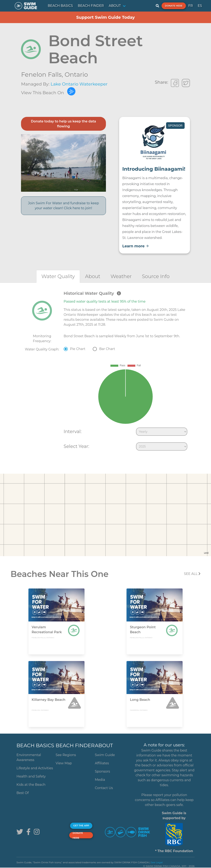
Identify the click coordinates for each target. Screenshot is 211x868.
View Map (64, 763)
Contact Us (104, 788)
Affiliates (102, 763)
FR (191, 6)
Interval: (73, 431)
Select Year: (76, 446)
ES (200, 6)
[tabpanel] (105, 372)
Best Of (23, 793)
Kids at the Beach (31, 785)
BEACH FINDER (91, 6)
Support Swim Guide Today (105, 17)
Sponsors (102, 771)
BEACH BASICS (60, 6)
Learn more (136, 246)
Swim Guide (105, 755)
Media (100, 780)
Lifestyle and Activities (35, 768)
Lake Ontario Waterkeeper (79, 84)
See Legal (157, 862)
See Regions (66, 755)
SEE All (192, 574)
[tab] (58, 276)
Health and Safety (31, 776)
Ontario (76, 75)
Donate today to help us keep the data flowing (63, 124)
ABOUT (115, 6)
